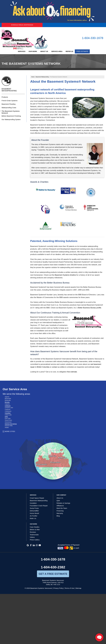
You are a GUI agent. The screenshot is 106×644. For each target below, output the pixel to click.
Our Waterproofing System (11, 119)
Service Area (57, 51)
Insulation (33, 503)
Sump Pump (34, 508)
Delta (6, 417)
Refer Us (69, 51)
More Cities (10, 431)
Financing (60, 511)
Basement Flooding (8, 104)
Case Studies (35, 527)
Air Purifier (34, 516)
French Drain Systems (10, 101)
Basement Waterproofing (9, 90)
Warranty (60, 513)
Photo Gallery (35, 540)
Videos (32, 537)
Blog (58, 516)
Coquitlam (8, 413)
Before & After (35, 530)
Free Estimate (82, 51)
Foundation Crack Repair (39, 506)
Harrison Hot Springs (11, 424)
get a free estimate (53, 574)
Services (22, 51)
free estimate (72, 372)
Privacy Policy (58, 588)
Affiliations (60, 506)
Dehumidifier (34, 511)
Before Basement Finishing (11, 116)
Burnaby (7, 402)
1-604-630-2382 (53, 567)
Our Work (33, 51)
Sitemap (78, 588)
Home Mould (34, 513)
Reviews (33, 532)
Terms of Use (69, 588)
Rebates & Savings (63, 503)
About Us (44, 51)
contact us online (58, 367)
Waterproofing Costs (9, 108)
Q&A (58, 501)
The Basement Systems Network (11, 112)
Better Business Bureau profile (90, 308)
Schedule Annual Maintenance (22, 25)
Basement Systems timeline (65, 275)
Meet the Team (62, 508)
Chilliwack (8, 406)
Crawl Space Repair (37, 498)
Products (5, 97)
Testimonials (34, 535)
